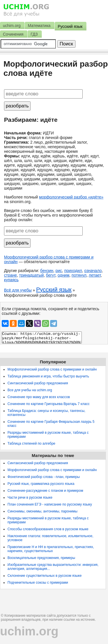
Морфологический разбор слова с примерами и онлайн (52, 369)
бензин (47, 271)
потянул (79, 275)
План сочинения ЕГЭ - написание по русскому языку (50, 504)
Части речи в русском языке (30, 498)
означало (93, 271)
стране (11, 275)
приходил (73, 271)
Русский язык (54, 290)
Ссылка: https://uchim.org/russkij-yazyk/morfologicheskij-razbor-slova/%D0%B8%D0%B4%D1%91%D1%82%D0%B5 (42, 338)
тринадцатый (31, 275)
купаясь (11, 280)
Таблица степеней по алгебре (31, 444)
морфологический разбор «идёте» (71, 197)
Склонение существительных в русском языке (44, 576)
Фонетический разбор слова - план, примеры (44, 477)
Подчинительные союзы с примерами (38, 583)
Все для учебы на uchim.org (30, 390)
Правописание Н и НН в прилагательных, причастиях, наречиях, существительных (51, 549)
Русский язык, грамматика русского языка (41, 484)
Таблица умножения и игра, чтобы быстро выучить (48, 376)
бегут (51, 275)
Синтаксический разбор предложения (38, 383)
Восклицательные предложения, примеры (41, 558)
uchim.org (29, 631)
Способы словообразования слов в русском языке (48, 529)
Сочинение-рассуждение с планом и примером (45, 491)
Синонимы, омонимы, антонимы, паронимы (42, 511)
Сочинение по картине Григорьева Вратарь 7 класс (49, 404)
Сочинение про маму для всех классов (39, 397)
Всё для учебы (18, 290)
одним (64, 275)
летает (95, 275)
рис (59, 271)
